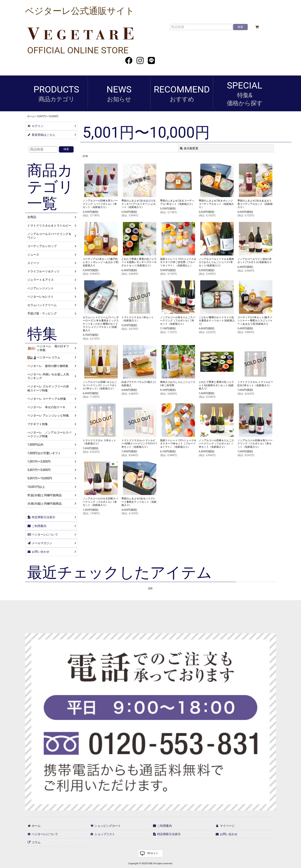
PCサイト (153, 853)
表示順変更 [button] (189, 148)
